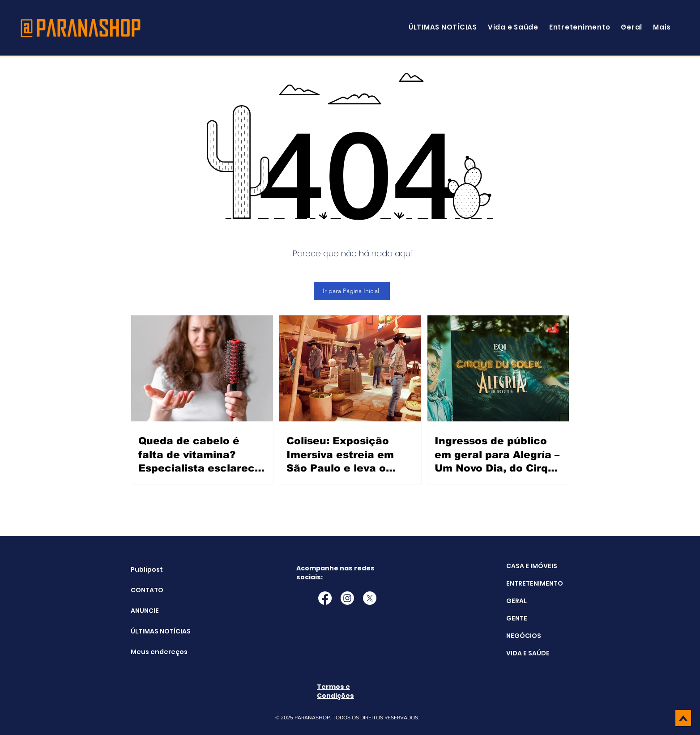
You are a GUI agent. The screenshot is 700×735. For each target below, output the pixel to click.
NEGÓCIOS (524, 636)
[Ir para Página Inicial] (352, 291)
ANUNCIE (145, 611)
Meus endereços (153, 652)
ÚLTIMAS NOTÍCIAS (153, 631)
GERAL (516, 601)
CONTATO (147, 590)
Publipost (147, 569)
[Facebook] (325, 598)
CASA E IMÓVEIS (532, 566)
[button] (662, 27)
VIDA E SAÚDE (528, 653)
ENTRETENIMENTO (535, 583)
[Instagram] (347, 598)
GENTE (517, 618)
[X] (370, 598)
